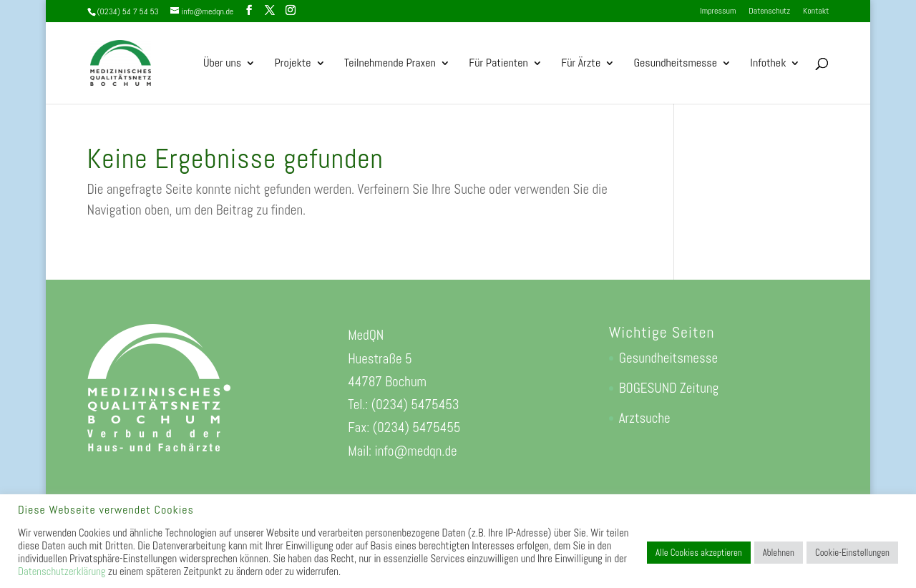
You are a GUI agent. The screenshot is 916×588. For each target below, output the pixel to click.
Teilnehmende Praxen (390, 64)
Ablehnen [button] (779, 553)
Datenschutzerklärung (62, 572)
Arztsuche (645, 418)
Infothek (768, 64)
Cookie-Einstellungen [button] (852, 553)
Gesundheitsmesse (676, 64)
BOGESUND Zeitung (669, 388)
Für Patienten (498, 64)
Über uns (222, 64)
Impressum (718, 11)
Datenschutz (769, 11)
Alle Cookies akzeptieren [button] (699, 553)
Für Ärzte (581, 64)
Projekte (293, 64)
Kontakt (816, 11)
